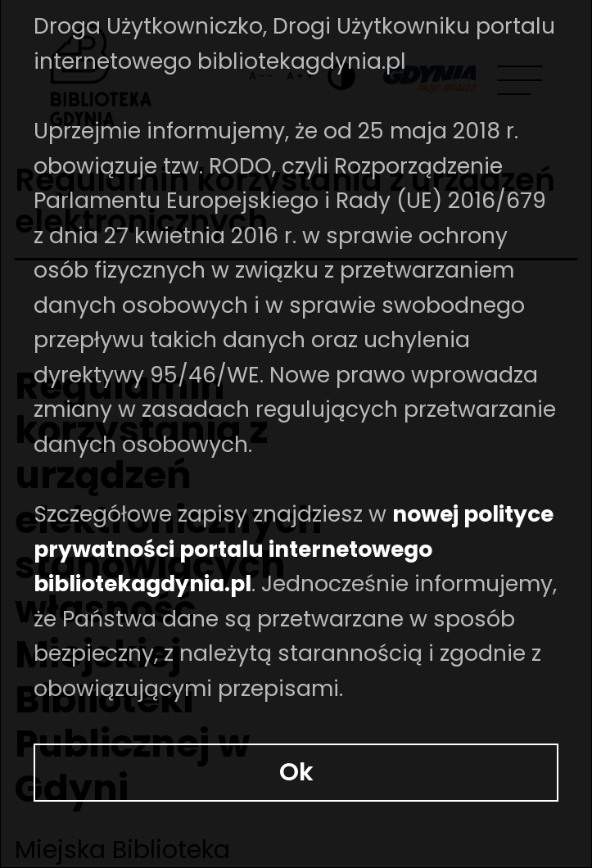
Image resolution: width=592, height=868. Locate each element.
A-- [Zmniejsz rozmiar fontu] (282, 63)
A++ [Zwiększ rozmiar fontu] (308, 63)
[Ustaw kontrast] (341, 62)
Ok (296, 792)
